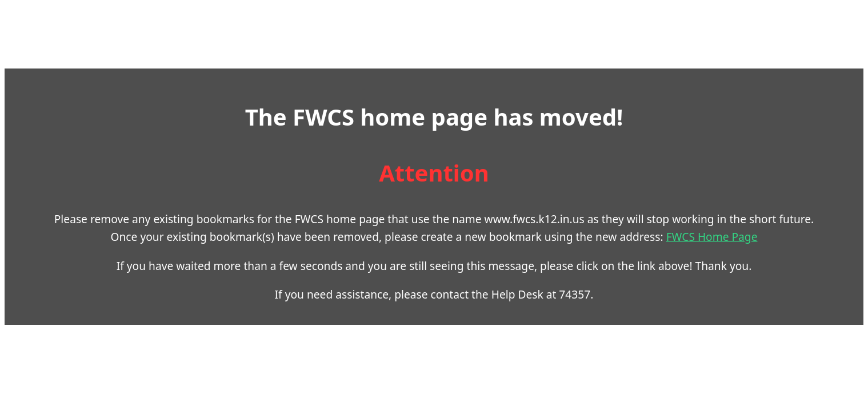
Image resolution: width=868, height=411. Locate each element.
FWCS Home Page (536, 245)
